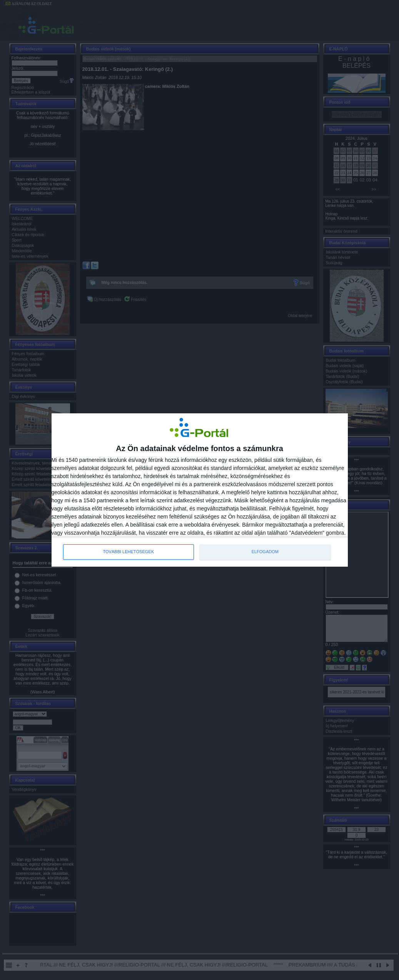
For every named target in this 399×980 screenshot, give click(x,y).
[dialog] (200, 490)
